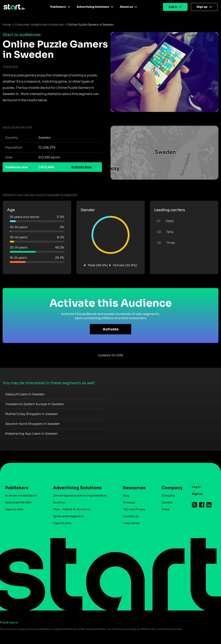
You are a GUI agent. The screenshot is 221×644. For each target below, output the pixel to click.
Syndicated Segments (68, 516)
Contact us (131, 516)
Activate (111, 329)
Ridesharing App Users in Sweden (31, 434)
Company (170, 488)
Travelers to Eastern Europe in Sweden (35, 404)
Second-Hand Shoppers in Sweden (33, 424)
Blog (126, 496)
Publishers (58, 7)
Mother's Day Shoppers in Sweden (32, 414)
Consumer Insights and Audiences (39, 25)
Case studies (14, 509)
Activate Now (81, 167)
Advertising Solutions (93, 7)
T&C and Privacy (134, 509)
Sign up (202, 7)
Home (7, 25)
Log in (173, 7)
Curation (59, 502)
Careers (167, 502)
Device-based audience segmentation (80, 496)
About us (126, 7)
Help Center (131, 523)
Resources (134, 488)
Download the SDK (18, 502)
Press (165, 509)
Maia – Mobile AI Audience (72, 509)
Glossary (129, 502)
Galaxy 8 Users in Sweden (25, 394)
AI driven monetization (21, 496)
